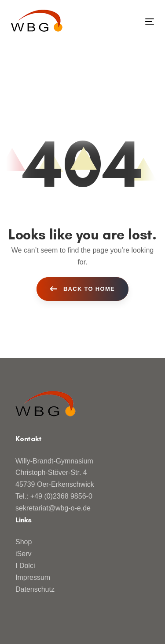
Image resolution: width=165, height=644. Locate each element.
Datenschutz (35, 589)
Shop (24, 542)
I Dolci (25, 566)
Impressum (33, 577)
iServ (23, 554)
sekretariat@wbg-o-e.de (53, 508)
